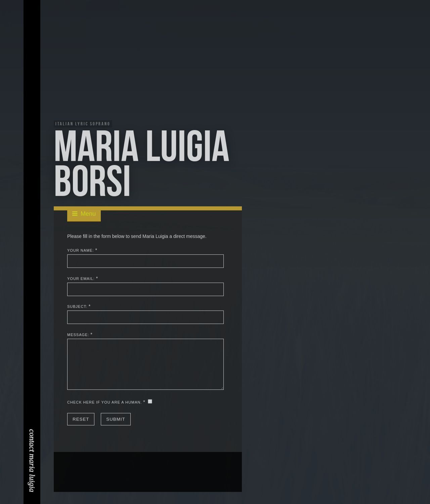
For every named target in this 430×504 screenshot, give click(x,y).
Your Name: (81, 251)
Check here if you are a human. (104, 403)
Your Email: (81, 279)
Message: (78, 335)
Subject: (77, 307)
